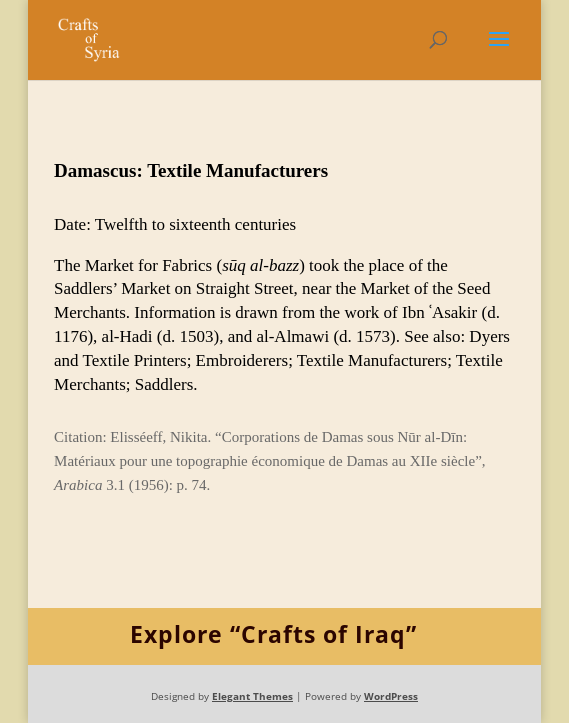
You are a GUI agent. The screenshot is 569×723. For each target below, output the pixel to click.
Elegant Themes (252, 696)
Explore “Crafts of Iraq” (273, 634)
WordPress (391, 696)
